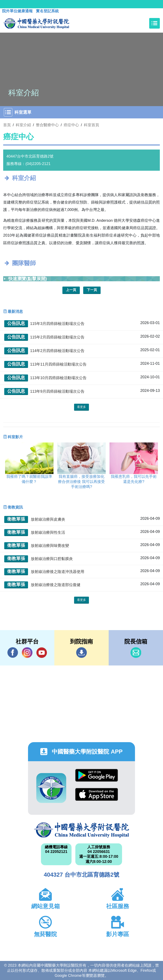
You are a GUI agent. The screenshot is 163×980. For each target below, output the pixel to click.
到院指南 (81, 653)
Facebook (13, 652)
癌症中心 (71, 125)
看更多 (81, 407)
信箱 (136, 653)
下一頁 (92, 290)
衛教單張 (16, 519)
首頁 (7, 125)
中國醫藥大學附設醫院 (81, 830)
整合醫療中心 (47, 125)
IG (27, 653)
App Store (97, 794)
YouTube (42, 652)
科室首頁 (91, 125)
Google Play (97, 775)
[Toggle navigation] (155, 23)
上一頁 (71, 290)
